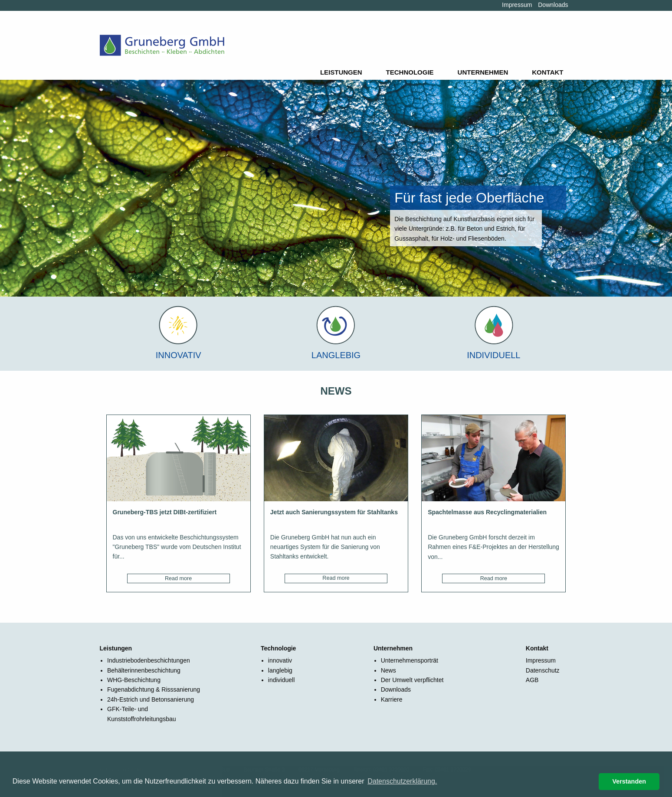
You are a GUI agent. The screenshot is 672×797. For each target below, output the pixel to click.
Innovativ (179, 355)
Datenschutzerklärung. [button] (402, 781)
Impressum (517, 5)
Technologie (410, 72)
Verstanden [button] (629, 781)
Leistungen (341, 72)
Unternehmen (483, 72)
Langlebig (336, 355)
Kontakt (547, 72)
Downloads (553, 5)
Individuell (493, 355)
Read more (178, 578)
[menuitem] (343, 72)
